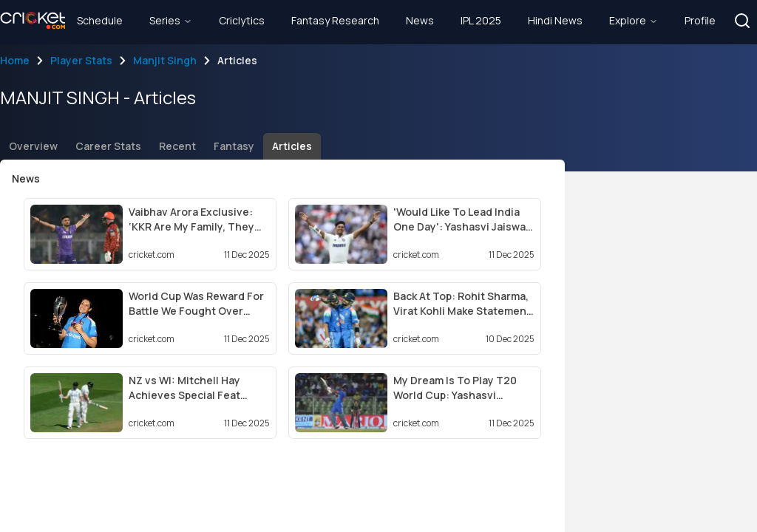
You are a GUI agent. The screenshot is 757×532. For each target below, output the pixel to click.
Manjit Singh (165, 60)
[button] (742, 21)
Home (15, 60)
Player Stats (81, 60)
